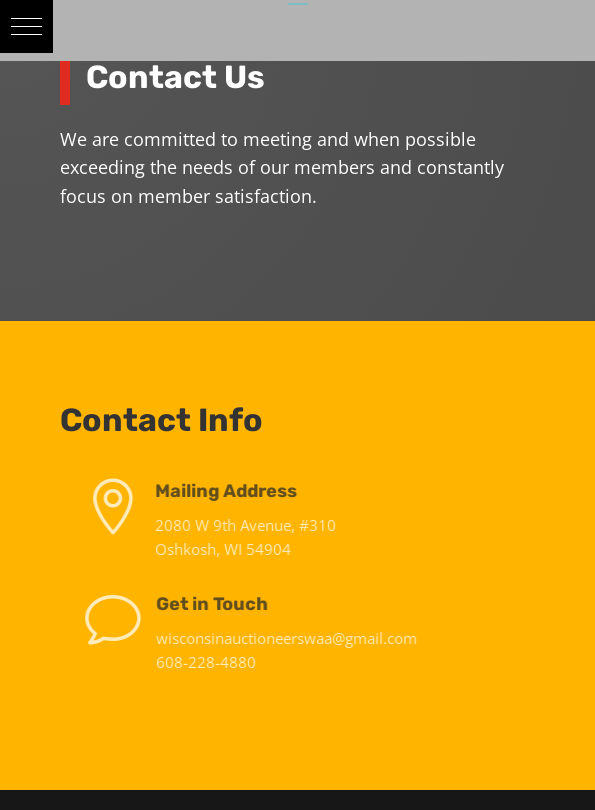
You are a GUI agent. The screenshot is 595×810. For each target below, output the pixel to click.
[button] (26, 26)
